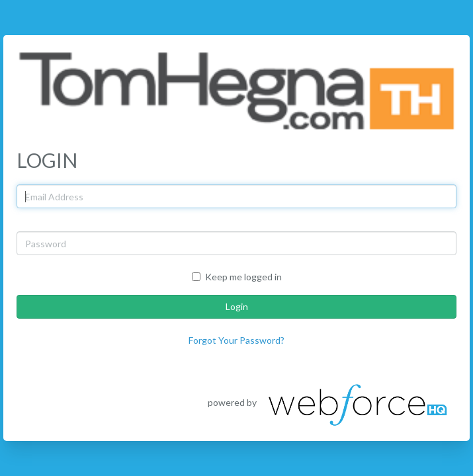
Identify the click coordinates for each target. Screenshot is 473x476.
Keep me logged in (237, 277)
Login (237, 306)
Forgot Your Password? (236, 340)
